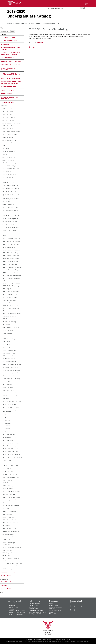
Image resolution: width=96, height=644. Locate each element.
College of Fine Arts (8, 87)
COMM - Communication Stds (12, 216)
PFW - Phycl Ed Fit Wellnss (11, 477)
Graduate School (13, 607)
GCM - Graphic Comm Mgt (11, 327)
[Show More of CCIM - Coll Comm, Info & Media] (2, 194)
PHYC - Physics (7, 483)
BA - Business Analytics (10, 166)
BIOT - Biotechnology (9, 174)
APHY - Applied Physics (10, 143)
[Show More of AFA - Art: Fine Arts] (2, 120)
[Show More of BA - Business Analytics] (2, 166)
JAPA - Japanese (7, 384)
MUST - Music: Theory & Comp (12, 457)
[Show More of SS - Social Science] (2, 534)
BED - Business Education (11, 169)
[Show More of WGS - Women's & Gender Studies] (2, 559)
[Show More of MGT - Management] (2, 435)
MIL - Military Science (9, 437)
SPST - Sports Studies (9, 528)
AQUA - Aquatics (8, 146)
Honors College (7, 94)
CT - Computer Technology (11, 227)
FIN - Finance (7, 319)
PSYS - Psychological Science (12, 497)
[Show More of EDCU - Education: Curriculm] (2, 250)
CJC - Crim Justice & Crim (10, 210)
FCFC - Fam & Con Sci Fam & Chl (12, 309)
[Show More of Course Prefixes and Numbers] (0, 65)
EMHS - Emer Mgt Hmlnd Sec (12, 283)
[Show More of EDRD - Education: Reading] (2, 273)
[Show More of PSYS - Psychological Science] (2, 497)
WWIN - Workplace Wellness (11, 566)
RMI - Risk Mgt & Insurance (11, 506)
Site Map (4, 585)
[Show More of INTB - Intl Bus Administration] (2, 370)
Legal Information (56, 641)
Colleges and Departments (16, 614)
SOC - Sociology (8, 514)
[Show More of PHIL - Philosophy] (2, 480)
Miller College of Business (11, 78)
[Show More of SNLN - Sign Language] (2, 512)
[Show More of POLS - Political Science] (2, 495)
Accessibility (52, 609)
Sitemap (72, 641)
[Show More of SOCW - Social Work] (2, 517)
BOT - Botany (7, 180)
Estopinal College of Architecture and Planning (11, 74)
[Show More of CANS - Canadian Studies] (2, 186)
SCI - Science (7, 509)
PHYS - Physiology (8, 486)
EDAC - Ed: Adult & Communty (12, 241)
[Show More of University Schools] (0, 572)
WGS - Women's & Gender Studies (11, 559)
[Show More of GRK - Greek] (2, 342)
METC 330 (8, 420)
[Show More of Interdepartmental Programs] (0, 68)
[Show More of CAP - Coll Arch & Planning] (2, 189)
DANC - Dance (7, 233)
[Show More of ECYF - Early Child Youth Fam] (2, 239)
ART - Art (5, 154)
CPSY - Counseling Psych (10, 219)
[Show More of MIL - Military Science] (2, 438)
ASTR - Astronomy (8, 160)
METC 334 (8, 429)
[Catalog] (64, 8)
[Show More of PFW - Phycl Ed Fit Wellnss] (2, 477)
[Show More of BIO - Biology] (2, 172)
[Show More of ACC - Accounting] (2, 109)
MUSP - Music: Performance (11, 454)
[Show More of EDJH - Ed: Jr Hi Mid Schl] (2, 264)
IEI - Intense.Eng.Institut (10, 362)
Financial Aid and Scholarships (17, 612)
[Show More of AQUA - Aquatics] (2, 146)
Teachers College (7, 102)
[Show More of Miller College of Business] (0, 78)
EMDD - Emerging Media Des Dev (12, 279)
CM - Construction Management (12, 213)
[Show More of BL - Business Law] (2, 177)
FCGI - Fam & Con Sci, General (12, 313)
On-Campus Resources (35, 614)
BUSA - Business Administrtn (11, 183)
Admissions (5, 44)
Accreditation (6, 575)
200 (5, 415)
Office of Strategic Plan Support (38, 612)
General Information (9, 41)
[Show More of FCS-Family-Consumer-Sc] (2, 316)
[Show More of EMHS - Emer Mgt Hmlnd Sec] (2, 283)
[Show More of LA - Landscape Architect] (2, 393)
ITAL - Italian (7, 382)
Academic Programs (8, 58)
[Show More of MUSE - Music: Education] (2, 452)
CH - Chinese (7, 202)
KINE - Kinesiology (8, 390)
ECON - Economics (8, 236)
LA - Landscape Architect (10, 393)
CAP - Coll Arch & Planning (11, 189)
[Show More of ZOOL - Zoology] (2, 569)
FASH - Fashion (7, 303)
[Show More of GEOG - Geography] (2, 331)
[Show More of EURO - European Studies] (2, 297)
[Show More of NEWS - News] (2, 460)
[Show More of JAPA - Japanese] (2, 385)
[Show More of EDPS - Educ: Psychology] (2, 270)
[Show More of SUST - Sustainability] (2, 537)
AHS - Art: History (8, 129)
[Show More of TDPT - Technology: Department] (2, 543)
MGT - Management (9, 434)
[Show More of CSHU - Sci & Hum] (2, 225)
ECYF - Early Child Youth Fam (12, 239)
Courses (29, 23)
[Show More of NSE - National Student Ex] (2, 466)
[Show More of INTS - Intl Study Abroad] (2, 373)
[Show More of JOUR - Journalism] (2, 387)
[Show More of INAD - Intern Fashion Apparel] (2, 365)
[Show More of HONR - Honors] (2, 348)
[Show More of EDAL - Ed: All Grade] (2, 247)
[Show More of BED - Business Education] (2, 169)
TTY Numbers (65, 641)
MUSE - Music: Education (10, 452)
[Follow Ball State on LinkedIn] (70, 610)
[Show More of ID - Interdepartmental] (2, 359)
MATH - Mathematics (9, 404)
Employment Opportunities (36, 610)
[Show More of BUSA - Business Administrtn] (2, 183)
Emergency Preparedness (56, 607)
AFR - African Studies (9, 126)
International (12, 609)
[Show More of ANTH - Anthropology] (2, 140)
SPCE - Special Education (10, 523)
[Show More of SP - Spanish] (2, 526)
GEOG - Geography (8, 330)
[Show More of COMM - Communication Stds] (2, 216)
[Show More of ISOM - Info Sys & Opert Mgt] (2, 379)
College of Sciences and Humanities (10, 98)
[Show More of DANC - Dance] (2, 233)
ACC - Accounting (8, 109)
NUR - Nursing (7, 469)
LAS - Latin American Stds (11, 396)
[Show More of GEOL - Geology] (2, 333)
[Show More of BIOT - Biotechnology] (2, 175)
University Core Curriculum (11, 61)
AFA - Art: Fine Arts (8, 120)
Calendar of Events (34, 605)
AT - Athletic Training (9, 163)
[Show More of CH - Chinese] (2, 202)
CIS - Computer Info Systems (12, 207)
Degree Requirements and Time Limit (10, 48)
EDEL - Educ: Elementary (10, 253)
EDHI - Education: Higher (10, 261)
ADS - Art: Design (8, 114)
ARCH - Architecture (9, 151)
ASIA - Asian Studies (9, 157)
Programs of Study (8, 37)
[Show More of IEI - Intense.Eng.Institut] (2, 362)
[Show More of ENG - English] (2, 289)
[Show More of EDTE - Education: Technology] (2, 276)
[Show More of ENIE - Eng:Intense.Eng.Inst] (2, 292)
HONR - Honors (7, 347)
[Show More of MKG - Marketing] (2, 440)
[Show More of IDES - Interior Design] (2, 356)
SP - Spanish (6, 526)
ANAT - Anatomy (8, 137)
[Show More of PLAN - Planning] (2, 489)
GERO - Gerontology (9, 339)
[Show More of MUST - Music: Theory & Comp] (2, 457)
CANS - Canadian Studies (10, 186)
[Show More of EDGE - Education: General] (2, 259)
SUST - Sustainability (9, 537)
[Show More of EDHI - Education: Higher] (2, 262)
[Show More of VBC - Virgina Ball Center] (2, 553)
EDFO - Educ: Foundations (11, 256)
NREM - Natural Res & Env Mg (12, 463)
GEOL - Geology (7, 333)
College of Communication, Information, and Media (11, 83)
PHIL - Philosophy (8, 480)
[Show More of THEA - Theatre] (2, 550)
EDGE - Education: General (11, 259)
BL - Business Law (8, 177)
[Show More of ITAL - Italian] (2, 382)
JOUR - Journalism (8, 387)
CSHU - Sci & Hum (8, 224)
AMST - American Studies (10, 134)
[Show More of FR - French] (2, 325)
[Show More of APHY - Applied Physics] (2, 143)
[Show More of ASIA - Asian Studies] (2, 157)
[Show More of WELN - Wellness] (2, 556)
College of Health (8, 90)
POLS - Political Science (10, 494)
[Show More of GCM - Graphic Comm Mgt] (2, 328)
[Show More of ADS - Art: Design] (2, 115)
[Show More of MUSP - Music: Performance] (2, 455)
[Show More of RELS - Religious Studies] (2, 500)
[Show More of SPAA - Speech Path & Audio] (2, 520)
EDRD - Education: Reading (11, 273)
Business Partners (54, 605)
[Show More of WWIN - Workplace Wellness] (2, 566)
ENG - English (7, 289)
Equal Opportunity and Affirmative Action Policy (39, 641)
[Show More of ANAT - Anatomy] (2, 138)
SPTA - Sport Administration (11, 531)
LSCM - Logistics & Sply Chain (12, 401)
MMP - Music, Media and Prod (12, 443)
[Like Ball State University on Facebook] (70, 606)
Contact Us (32, 607)
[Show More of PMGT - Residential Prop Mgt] (2, 492)
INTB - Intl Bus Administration (12, 370)
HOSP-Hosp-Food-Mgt (9, 350)
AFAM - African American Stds (12, 123)
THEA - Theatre (7, 550)
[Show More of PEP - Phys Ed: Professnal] (2, 475)
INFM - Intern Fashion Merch (12, 367)
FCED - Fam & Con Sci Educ (11, 306)
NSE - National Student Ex (11, 466)
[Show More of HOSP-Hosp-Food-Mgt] (2, 350)
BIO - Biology (7, 171)
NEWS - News (7, 460)
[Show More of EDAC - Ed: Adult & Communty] (2, 242)
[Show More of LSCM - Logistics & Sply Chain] (2, 402)
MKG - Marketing (8, 440)
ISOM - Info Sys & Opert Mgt (12, 379)
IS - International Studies (10, 376)
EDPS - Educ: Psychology (10, 270)
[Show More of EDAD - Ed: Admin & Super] (2, 245)
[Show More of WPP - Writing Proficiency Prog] (2, 563)
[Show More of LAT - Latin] (2, 399)
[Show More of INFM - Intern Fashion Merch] (2, 368)
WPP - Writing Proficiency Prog (12, 563)
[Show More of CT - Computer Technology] (2, 227)
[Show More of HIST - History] (2, 345)
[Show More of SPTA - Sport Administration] (2, 532)
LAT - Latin (6, 399)
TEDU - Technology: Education (12, 547)
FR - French (6, 325)
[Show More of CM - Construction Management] (2, 213)
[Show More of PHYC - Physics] (2, 483)
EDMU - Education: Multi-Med (12, 267)
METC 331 (8, 423)
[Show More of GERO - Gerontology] (2, 339)
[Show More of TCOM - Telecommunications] (2, 540)
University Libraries (34, 609)
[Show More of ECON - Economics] (2, 236)
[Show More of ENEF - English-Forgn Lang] (2, 286)
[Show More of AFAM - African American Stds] (2, 123)
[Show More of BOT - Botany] (2, 180)
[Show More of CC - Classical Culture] (2, 192)
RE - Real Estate (8, 503)
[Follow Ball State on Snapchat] (74, 610)
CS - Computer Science (10, 222)
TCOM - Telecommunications (12, 540)
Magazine (52, 612)
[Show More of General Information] (0, 41)
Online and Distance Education (17, 611)
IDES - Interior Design (9, 356)
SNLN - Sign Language (9, 511)
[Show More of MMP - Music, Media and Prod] (2, 443)
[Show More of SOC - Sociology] (2, 514)
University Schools (8, 572)
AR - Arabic (6, 149)
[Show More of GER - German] (2, 336)
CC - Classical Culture (9, 191)
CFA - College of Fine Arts (11, 199)
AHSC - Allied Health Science (11, 132)
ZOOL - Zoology (8, 569)
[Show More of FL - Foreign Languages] (2, 322)
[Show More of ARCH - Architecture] (2, 152)
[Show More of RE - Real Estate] (2, 503)
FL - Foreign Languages (10, 322)
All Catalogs (6, 589)
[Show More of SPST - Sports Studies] (2, 529)
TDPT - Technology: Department (9, 544)
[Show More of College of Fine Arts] (0, 87)
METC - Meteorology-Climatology (41, 23)
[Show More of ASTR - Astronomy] (2, 160)
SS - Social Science (8, 534)
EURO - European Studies (10, 297)
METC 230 (40, 43)
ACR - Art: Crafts (8, 112)
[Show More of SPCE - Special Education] (2, 523)
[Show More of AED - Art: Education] (2, 118)
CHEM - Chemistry (8, 204)
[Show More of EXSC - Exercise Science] (2, 300)
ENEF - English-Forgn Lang (11, 286)
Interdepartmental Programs (8, 69)
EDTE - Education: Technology (12, 276)
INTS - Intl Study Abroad (10, 373)
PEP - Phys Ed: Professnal (11, 474)
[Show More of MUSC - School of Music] (2, 449)
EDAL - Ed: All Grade (9, 247)
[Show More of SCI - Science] (2, 509)
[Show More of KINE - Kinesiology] (2, 390)
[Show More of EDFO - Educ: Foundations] (2, 256)
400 (5, 432)
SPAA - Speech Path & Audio (11, 520)
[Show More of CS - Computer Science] (2, 222)
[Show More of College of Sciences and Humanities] (0, 97)
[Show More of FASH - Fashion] (2, 303)
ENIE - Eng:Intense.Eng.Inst (11, 292)
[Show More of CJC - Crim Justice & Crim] (2, 210)
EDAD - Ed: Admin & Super (11, 244)
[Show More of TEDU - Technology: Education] (2, 547)
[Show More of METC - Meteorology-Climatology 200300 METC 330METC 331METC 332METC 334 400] (2, 410)
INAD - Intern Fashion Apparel (12, 364)
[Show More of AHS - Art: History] (2, 129)
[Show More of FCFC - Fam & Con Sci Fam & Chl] (2, 309)
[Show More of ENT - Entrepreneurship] (2, 295)
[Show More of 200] (3, 415)
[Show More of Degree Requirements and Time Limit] (0, 47)
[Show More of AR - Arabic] (2, 149)
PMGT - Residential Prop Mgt (12, 491)
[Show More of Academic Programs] (0, 58)
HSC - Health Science (9, 353)
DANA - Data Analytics (10, 230)
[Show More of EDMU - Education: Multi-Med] (2, 267)
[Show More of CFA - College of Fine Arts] (2, 199)
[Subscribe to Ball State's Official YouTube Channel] (78, 606)
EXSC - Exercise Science (10, 300)
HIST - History (7, 344)
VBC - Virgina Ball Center (10, 553)
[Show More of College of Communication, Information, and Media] (0, 82)
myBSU (51, 604)
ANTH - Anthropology (9, 140)
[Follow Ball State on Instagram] (82, 606)
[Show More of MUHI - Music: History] (2, 446)
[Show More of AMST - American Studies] (2, 135)
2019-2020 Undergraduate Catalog (16, 23)
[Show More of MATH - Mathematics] (2, 405)
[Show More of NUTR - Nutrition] (2, 472)
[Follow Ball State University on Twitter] (74, 606)
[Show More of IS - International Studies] (2, 376)
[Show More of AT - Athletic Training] (2, 163)
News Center (53, 614)
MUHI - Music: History (9, 446)
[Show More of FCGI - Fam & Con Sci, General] (2, 313)
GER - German (7, 336)
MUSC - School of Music (10, 449)
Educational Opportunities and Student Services (11, 53)
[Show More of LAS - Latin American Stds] (2, 396)
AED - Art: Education (9, 117)
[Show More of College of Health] (0, 90)
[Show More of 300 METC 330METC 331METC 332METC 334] (3, 418)
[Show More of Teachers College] (0, 102)
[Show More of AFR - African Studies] (2, 126)
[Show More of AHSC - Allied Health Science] (2, 132)
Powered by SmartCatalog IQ (82, 641)
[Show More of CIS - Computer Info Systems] (2, 208)
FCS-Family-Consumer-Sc (10, 316)
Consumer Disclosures (55, 610)
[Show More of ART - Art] (2, 155)
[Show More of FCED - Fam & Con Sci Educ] (2, 306)
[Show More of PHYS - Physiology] (2, 486)
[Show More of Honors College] (0, 94)
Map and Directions (34, 604)
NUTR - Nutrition (8, 471)
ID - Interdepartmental (10, 359)
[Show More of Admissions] (0, 44)
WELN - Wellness (8, 556)
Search (13, 31)
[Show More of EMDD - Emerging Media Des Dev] (2, 279)
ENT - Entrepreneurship (10, 294)
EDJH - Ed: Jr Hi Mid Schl (10, 264)
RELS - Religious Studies (10, 500)
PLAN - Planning (8, 489)
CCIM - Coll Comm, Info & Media (11, 195)
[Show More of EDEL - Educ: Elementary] (2, 253)
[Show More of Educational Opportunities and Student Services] (0, 53)
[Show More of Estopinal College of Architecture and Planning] (0, 73)
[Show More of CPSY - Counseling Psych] (2, 219)
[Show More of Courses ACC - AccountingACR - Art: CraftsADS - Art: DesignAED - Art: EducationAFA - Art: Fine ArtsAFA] (0, 106)
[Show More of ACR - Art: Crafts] (2, 112)
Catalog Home (6, 582)
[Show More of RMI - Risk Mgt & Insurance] (2, 506)
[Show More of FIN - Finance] (2, 319)
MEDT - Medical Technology (11, 407)
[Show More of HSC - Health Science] (2, 353)
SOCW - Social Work (9, 517)
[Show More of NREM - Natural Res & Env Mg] (2, 463)
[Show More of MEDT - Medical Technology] (2, 407)
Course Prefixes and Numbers (12, 65)
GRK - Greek (6, 342)
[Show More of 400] (3, 432)
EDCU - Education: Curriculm (11, 250)
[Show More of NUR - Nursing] (2, 469)
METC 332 (8, 426)
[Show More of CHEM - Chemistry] (2, 205)
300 (52, 23)
